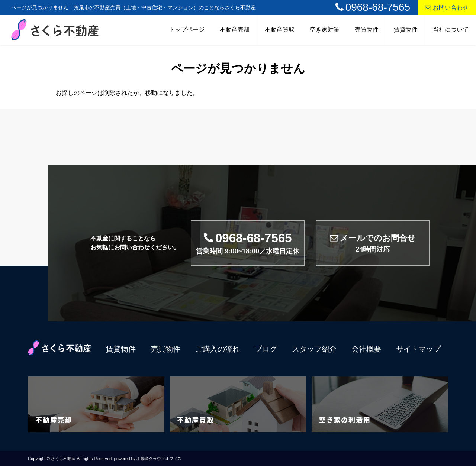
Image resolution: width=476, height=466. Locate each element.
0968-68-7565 (373, 7)
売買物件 (367, 30)
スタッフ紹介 (314, 349)
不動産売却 (235, 30)
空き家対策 (325, 30)
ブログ (266, 349)
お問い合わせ (447, 8)
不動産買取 (280, 30)
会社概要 (366, 349)
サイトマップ (418, 349)
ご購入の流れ (218, 349)
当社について (451, 30)
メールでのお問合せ (373, 243)
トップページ (187, 30)
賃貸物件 (406, 30)
